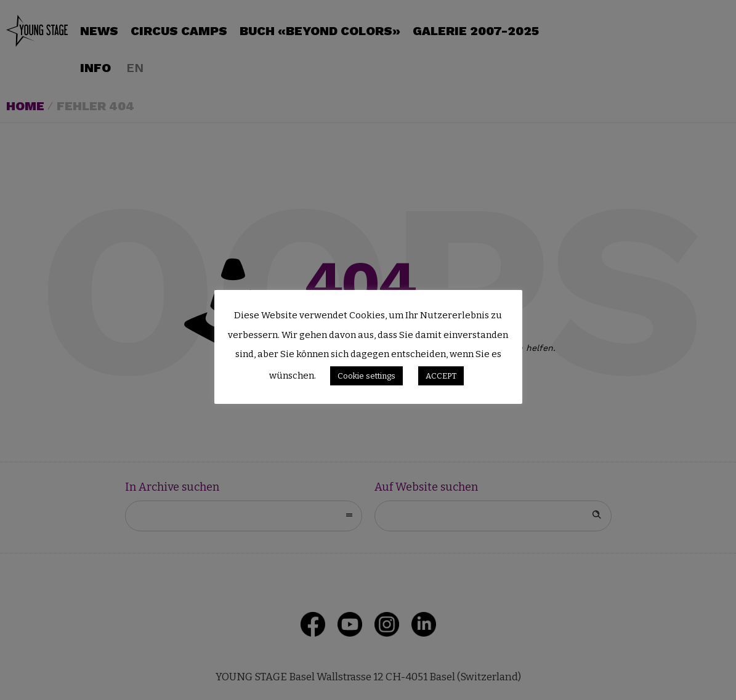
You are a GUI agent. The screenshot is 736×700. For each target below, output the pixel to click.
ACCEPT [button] (441, 376)
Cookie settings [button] (366, 376)
